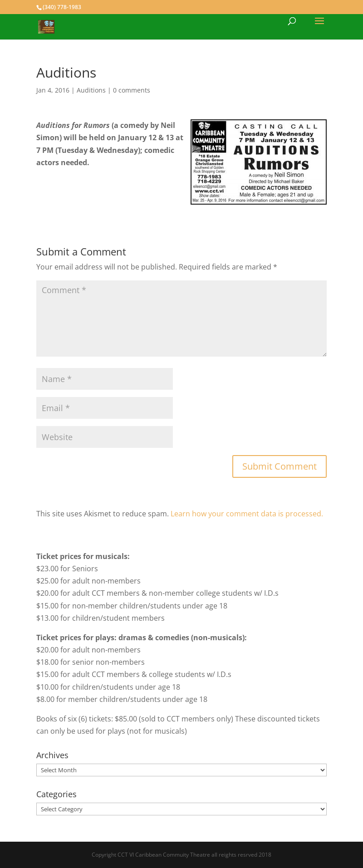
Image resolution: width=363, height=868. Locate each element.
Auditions (91, 90)
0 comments (132, 90)
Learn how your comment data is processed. (247, 514)
